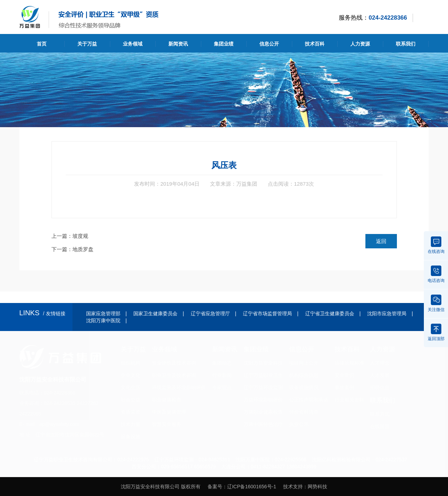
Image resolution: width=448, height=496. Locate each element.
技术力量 (131, 424)
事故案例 (344, 387)
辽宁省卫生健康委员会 (330, 314)
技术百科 (315, 44)
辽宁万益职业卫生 (263, 375)
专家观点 (222, 387)
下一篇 (72, 249)
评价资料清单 (304, 412)
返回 (381, 241)
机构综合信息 (304, 375)
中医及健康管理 (169, 412)
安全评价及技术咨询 (174, 363)
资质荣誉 (131, 412)
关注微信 (436, 303)
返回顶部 (436, 332)
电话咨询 (436, 274)
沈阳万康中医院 (103, 321)
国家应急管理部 (103, 314)
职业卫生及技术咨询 (174, 375)
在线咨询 (436, 245)
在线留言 (380, 426)
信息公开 (269, 44)
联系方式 (380, 414)
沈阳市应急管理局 (387, 314)
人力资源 (360, 44)
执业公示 (299, 424)
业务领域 (133, 44)
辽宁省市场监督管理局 (267, 314)
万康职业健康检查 (263, 412)
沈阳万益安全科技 (263, 363)
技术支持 (293, 487)
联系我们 (406, 44)
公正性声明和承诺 (309, 400)
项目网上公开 (304, 363)
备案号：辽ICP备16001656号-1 (242, 487)
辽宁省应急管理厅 (210, 314)
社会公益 (131, 400)
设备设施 (131, 436)
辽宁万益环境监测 (263, 387)
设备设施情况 (304, 387)
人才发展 (380, 375)
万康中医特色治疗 (263, 424)
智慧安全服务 (167, 424)
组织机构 (131, 363)
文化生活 (131, 387)
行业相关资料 (349, 400)
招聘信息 (380, 387)
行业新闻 (222, 375)
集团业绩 (224, 44)
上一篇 (70, 236)
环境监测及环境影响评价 (179, 387)
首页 (42, 44)
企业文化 (131, 375)
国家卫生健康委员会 (155, 314)
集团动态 (222, 363)
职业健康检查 (167, 400)
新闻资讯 (178, 44)
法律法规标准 (349, 363)
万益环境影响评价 (263, 400)
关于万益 (87, 44)
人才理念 (380, 363)
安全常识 (344, 375)
